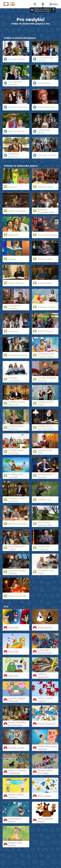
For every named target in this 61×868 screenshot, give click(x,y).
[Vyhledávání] (35, 4)
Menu (53, 4)
